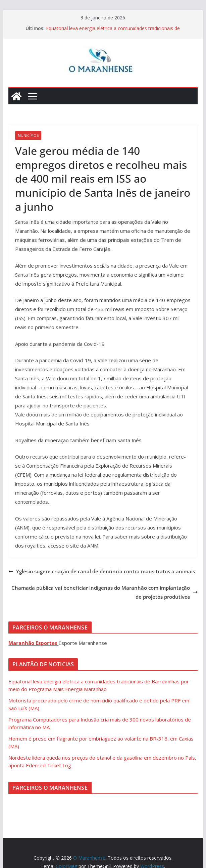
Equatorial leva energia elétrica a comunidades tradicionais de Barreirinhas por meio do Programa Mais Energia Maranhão (113, 32)
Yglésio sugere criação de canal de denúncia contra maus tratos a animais (102, 571)
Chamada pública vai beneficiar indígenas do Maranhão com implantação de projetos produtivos (105, 592)
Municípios (28, 135)
